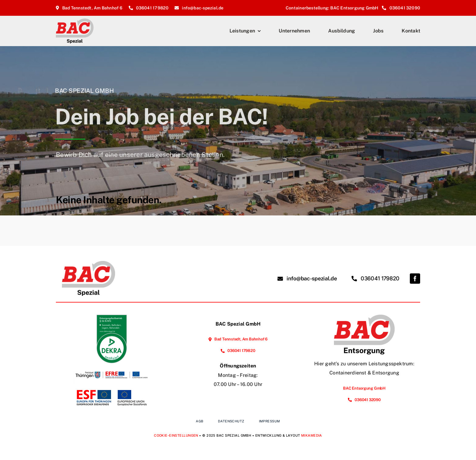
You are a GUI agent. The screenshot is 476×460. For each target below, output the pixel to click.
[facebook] (415, 279)
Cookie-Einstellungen (176, 435)
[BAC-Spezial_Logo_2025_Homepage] (75, 21)
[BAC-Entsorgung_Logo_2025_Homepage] (364, 317)
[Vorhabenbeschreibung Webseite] (112, 389)
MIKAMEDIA (312, 435)
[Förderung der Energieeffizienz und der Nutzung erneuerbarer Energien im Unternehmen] (112, 365)
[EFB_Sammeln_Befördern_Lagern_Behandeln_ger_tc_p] (112, 317)
